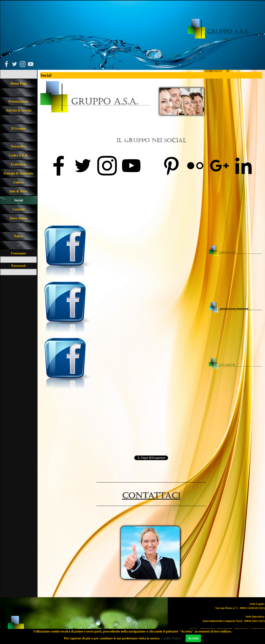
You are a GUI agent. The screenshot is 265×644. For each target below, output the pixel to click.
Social (19, 200)
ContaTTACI (151, 496)
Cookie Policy (171, 638)
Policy (18, 236)
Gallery (19, 182)
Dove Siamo (19, 218)
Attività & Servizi (19, 110)
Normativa (19, 146)
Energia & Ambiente (19, 173)
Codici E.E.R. (19, 155)
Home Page (19, 83)
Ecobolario (18, 164)
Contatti (18, 209)
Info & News (19, 191)
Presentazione (19, 101)
